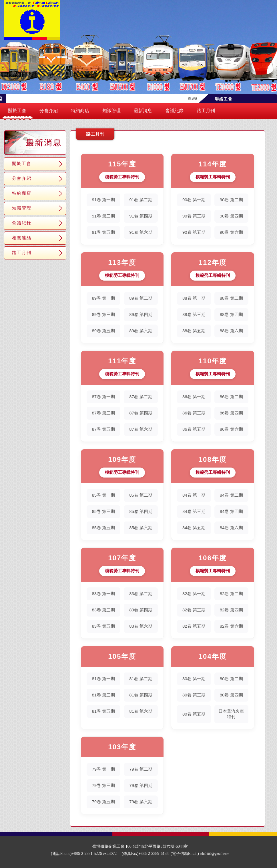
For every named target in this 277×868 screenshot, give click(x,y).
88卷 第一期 (194, 298)
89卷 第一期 (103, 298)
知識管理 (111, 111)
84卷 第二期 (231, 495)
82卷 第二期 (231, 594)
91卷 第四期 (141, 216)
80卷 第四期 (231, 695)
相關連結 (22, 238)
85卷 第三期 (103, 511)
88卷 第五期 (194, 331)
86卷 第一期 (194, 397)
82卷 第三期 (194, 610)
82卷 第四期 (231, 610)
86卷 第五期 (194, 429)
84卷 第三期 (194, 511)
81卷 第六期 (141, 711)
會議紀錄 (174, 111)
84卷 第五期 (194, 528)
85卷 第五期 (103, 528)
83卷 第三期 (103, 610)
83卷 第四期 (141, 610)
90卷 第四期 (231, 216)
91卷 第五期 (103, 232)
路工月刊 (206, 111)
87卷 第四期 (141, 413)
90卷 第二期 (231, 200)
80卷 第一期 (194, 679)
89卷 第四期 (141, 314)
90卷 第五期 (194, 232)
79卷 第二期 (141, 769)
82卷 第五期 (194, 626)
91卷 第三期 (103, 216)
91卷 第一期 (103, 200)
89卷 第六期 (141, 331)
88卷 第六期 (231, 331)
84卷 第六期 (231, 528)
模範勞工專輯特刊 (122, 177)
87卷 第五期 (103, 429)
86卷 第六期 (231, 429)
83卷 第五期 (103, 626)
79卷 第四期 (141, 785)
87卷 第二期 (141, 397)
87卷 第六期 (141, 429)
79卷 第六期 (141, 802)
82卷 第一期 (194, 594)
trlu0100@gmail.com (215, 854)
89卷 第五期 (103, 331)
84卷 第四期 (231, 511)
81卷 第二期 (141, 679)
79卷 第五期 (103, 802)
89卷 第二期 (141, 298)
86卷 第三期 (194, 413)
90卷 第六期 (231, 232)
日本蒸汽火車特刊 (231, 714)
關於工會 (17, 111)
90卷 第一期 (194, 200)
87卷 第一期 (103, 397)
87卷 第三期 (103, 413)
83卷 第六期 (141, 626)
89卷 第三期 (103, 314)
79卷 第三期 (103, 785)
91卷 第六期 (141, 232)
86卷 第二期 (231, 397)
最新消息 (143, 111)
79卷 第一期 (103, 769)
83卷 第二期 (141, 594)
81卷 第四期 (141, 695)
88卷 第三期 (194, 314)
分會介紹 (49, 111)
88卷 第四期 (231, 314)
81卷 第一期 (103, 679)
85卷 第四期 (141, 511)
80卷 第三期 (194, 695)
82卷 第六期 (231, 626)
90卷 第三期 (194, 216)
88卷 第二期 (231, 298)
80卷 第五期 (194, 714)
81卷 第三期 (103, 695)
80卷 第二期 (231, 679)
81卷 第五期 (103, 711)
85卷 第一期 (103, 495)
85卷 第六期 (141, 528)
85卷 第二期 (141, 495)
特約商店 (80, 111)
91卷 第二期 (141, 200)
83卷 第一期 (103, 594)
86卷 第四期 (231, 413)
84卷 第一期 (194, 495)
